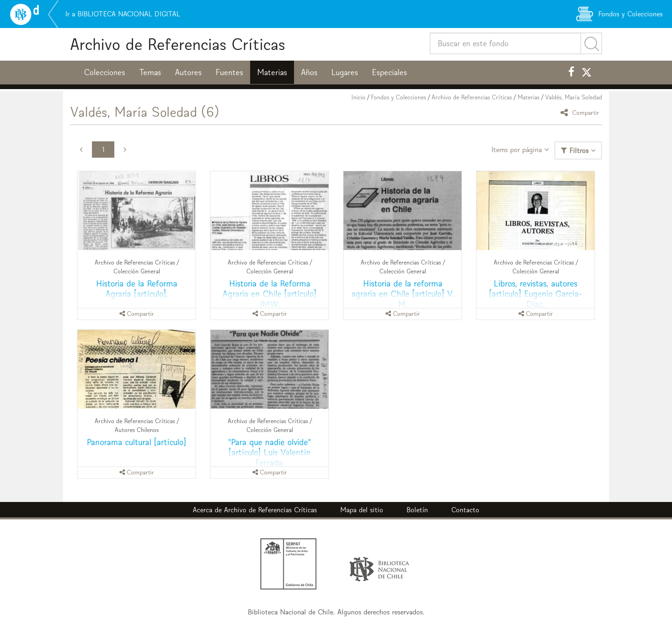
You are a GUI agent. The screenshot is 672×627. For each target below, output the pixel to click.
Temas (150, 72)
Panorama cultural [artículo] (136, 442)
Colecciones (105, 72)
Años (309, 72)
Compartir (581, 112)
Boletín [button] (417, 510)
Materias (272, 72)
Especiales (389, 72)
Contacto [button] (465, 510)
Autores (188, 72)
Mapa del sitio (362, 510)
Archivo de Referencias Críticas (178, 44)
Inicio (358, 97)
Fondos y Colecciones (399, 97)
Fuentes (229, 72)
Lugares (345, 72)
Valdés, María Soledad (574, 97)
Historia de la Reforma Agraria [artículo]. (137, 289)
